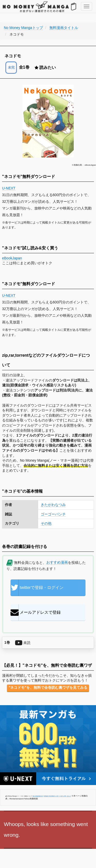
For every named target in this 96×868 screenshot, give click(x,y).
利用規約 (46, 796)
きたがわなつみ (53, 505)
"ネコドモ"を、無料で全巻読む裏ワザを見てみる (48, 687)
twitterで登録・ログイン (37, 588)
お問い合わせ (67, 796)
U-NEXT (9, 188)
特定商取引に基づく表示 (56, 796)
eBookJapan (12, 258)
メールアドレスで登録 (36, 612)
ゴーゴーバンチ (53, 514)
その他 (46, 523)
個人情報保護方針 (38, 796)
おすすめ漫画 (57, 562)
